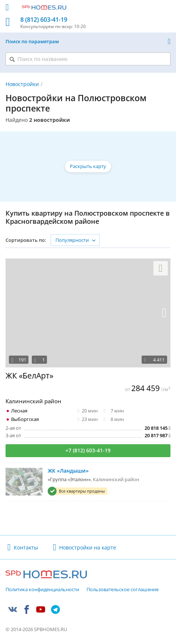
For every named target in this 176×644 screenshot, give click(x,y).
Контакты (26, 547)
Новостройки (22, 84)
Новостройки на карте (88, 547)
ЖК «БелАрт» (29, 376)
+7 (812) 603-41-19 (88, 450)
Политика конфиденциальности (42, 590)
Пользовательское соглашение (123, 590)
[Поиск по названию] (88, 59)
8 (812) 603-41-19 (44, 20)
